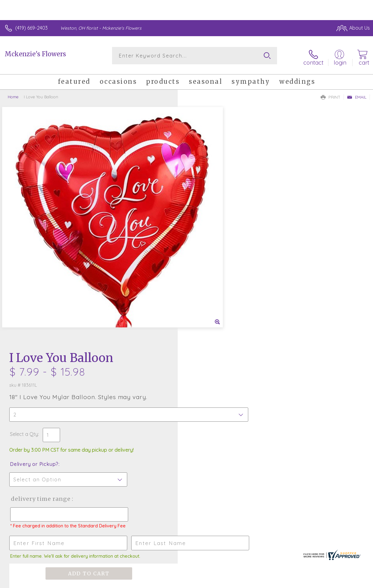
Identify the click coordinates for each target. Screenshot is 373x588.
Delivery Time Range (218, 251)
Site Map (347, 582)
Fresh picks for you (186, 397)
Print (331, 95)
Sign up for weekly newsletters (186, 431)
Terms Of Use (228, 582)
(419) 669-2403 (31, 28)
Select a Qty (202, 187)
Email (357, 95)
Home (13, 94)
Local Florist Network (309, 582)
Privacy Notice (265, 582)
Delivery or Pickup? (212, 217)
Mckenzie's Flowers (35, 54)
